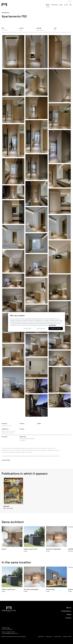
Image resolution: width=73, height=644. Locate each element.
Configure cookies (67, 636)
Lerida (21, 30)
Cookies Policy (57, 636)
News (61, 5)
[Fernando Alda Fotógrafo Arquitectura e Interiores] (4, 4)
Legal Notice (41, 636)
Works (48, 5)
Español (70, 1)
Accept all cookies (56, 328)
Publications (55, 5)
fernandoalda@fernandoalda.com (10, 633)
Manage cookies (27, 328)
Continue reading (6, 460)
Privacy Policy (49, 636)
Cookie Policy (52, 325)
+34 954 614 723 (10, 632)
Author (66, 5)
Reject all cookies (41, 328)
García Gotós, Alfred (7, 426)
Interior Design (40, 30)
